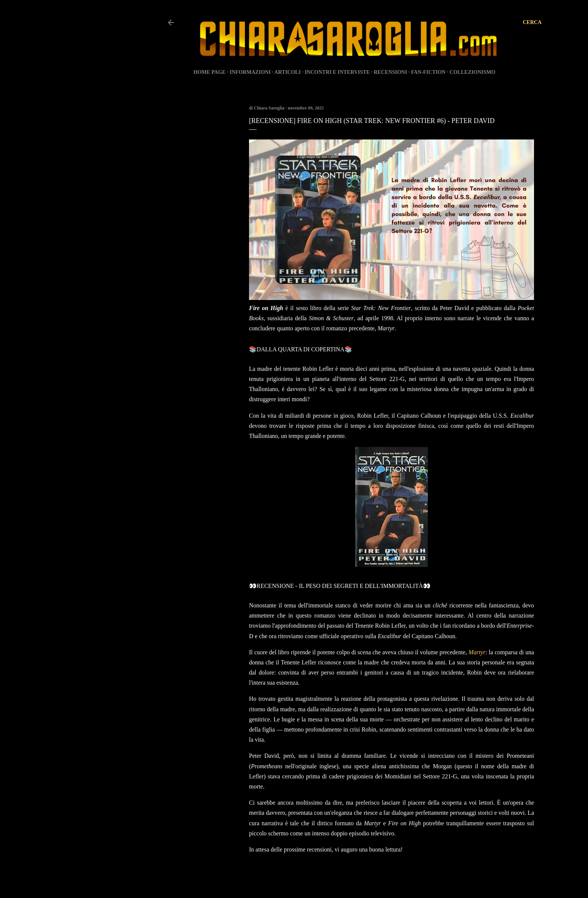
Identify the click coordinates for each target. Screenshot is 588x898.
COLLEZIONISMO (472, 72)
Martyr (477, 652)
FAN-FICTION (428, 72)
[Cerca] (532, 22)
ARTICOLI (288, 72)
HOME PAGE (210, 72)
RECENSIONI (391, 72)
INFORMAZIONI (250, 72)
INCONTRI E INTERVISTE (337, 72)
